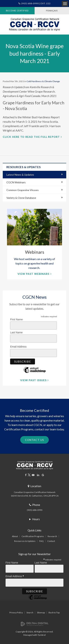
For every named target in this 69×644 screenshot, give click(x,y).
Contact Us (34, 440)
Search (30, 612)
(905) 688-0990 (35, 510)
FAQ (41, 541)
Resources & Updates (25, 541)
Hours (36, 519)
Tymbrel (42, 635)
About (15, 536)
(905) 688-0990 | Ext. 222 (36, 3)
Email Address (19, 346)
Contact (51, 541)
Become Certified (17, 11)
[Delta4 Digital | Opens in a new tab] (35, 624)
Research (52, 536)
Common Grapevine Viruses (23, 190)
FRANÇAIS (52, 11)
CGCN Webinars (16, 182)
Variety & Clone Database (21, 198)
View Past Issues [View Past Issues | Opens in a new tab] (33, 380)
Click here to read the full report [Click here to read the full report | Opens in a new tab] (31, 137)
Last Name (16, 332)
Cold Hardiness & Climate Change (43, 81)
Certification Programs (33, 536)
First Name (16, 319)
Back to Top (54, 612)
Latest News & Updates (20, 175)
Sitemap (41, 612)
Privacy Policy (16, 612)
